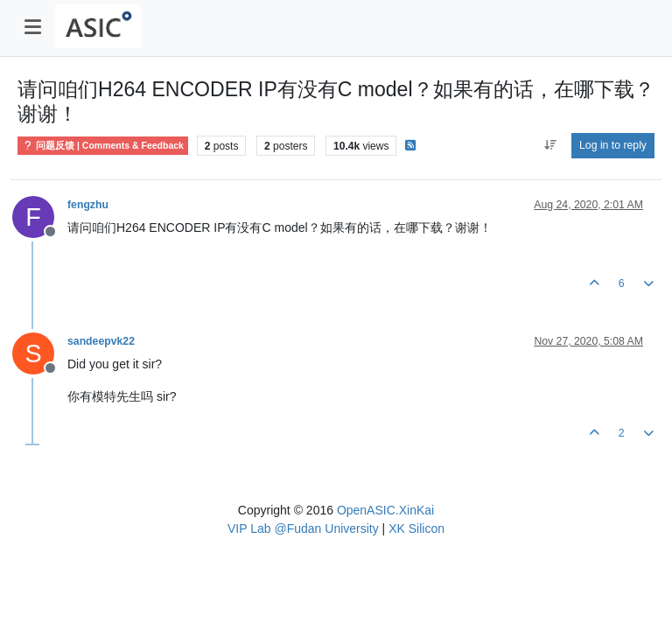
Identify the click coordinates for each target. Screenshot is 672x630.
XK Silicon (416, 528)
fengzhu (88, 205)
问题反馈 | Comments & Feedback (103, 146)
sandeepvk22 (101, 341)
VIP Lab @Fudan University (303, 528)
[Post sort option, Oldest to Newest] (550, 145)
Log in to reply (613, 145)
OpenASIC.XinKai (385, 510)
